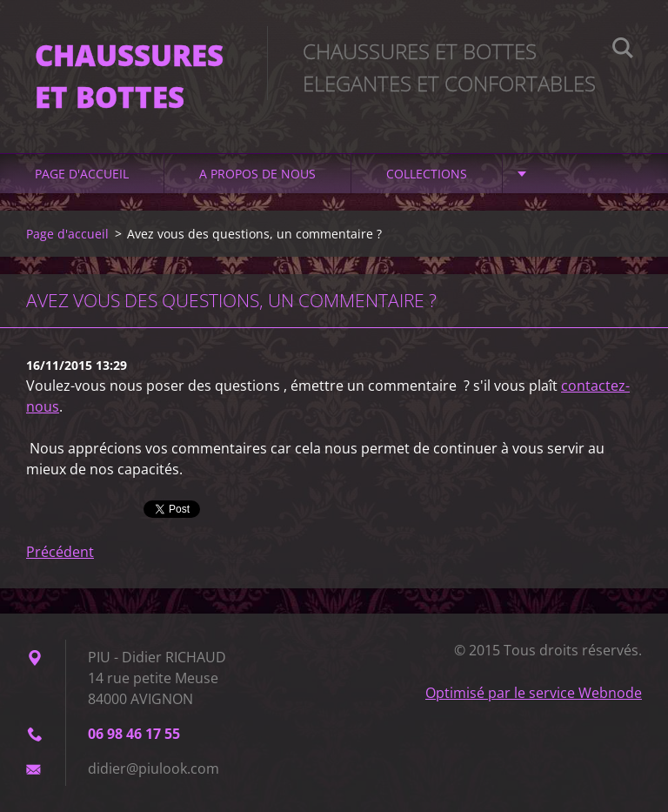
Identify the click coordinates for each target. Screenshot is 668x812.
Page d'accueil (82, 174)
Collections (427, 174)
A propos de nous (257, 174)
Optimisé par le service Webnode (534, 693)
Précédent (60, 552)
